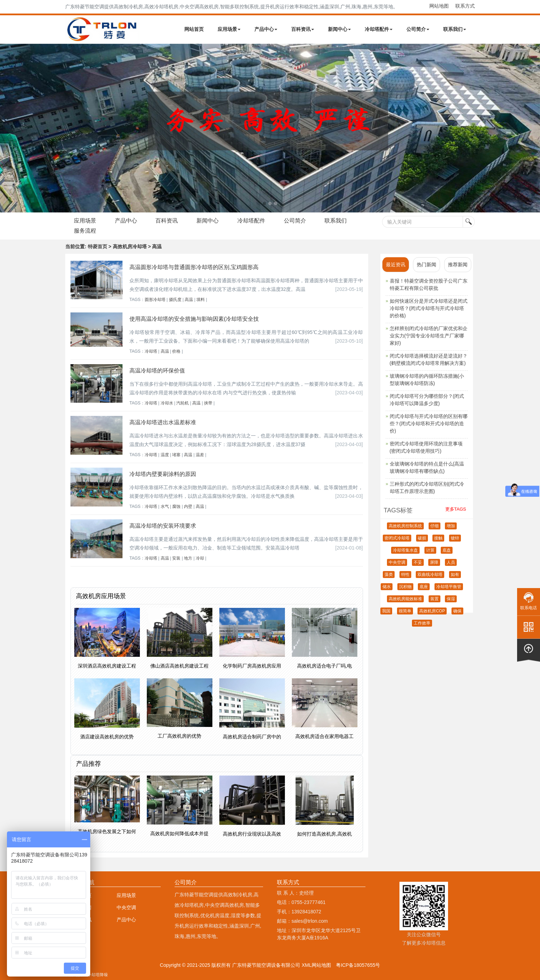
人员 (451, 562)
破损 (422, 538)
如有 (455, 575)
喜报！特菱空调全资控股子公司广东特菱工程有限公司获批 (429, 284)
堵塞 (176, 455)
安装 (176, 558)
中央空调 (397, 562)
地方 (188, 558)
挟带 (208, 403)
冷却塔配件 (379, 29)
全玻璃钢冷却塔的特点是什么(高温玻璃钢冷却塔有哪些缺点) (427, 467)
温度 (165, 455)
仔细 (434, 526)
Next (7, 128)
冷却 (200, 558)
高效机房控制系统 (405, 526)
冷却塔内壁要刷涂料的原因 (163, 474)
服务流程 (85, 231)
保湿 (451, 599)
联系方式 (465, 6)
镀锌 (455, 538)
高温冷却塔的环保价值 (157, 371)
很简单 (405, 611)
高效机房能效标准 (405, 599)
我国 (386, 611)
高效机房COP (432, 611)
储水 (387, 587)
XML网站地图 (316, 965)
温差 (200, 455)
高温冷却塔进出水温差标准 (163, 422)
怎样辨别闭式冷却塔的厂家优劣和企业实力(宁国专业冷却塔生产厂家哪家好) (429, 336)
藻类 (389, 575)
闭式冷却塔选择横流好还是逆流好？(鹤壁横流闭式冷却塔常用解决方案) (429, 359)
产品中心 (266, 29)
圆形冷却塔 (155, 300)
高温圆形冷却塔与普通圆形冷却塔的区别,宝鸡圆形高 (194, 267)
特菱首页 (98, 246)
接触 (438, 538)
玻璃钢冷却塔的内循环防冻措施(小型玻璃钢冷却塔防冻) (427, 380)
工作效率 (422, 623)
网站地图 (439, 6)
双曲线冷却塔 (430, 575)
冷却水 (167, 403)
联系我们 (455, 29)
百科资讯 (303, 29)
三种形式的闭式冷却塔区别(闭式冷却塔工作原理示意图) (427, 488)
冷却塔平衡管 (449, 587)
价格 (176, 351)
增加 (451, 526)
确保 (457, 611)
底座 (424, 587)
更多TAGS (456, 509)
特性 (405, 575)
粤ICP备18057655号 (358, 965)
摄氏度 (175, 300)
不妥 (418, 562)
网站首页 (194, 29)
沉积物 (405, 587)
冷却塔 (151, 351)
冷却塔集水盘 (405, 550)
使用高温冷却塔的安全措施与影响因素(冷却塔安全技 (194, 319)
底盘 (447, 550)
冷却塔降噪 (98, 975)
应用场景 (229, 29)
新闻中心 (339, 29)
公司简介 (418, 29)
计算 (430, 550)
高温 (189, 300)
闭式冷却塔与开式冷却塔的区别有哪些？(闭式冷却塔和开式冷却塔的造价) (429, 424)
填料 (201, 300)
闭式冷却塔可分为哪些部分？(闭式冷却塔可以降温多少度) (427, 400)
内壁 (188, 506)
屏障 (434, 562)
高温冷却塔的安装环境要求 (163, 526)
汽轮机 (183, 403)
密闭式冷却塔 (397, 538)
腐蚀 (176, 506)
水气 (165, 506)
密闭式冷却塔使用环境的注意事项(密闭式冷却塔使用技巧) (426, 447)
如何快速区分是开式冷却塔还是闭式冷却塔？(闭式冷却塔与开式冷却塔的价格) (429, 308)
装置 (434, 599)
